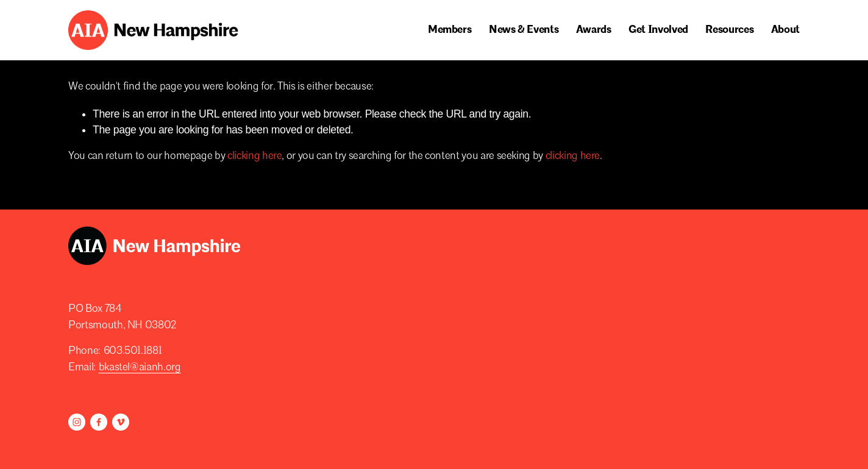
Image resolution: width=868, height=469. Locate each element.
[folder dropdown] (450, 30)
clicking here (254, 156)
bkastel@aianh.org (140, 368)
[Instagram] (77, 422)
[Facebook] (99, 422)
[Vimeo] (121, 422)
